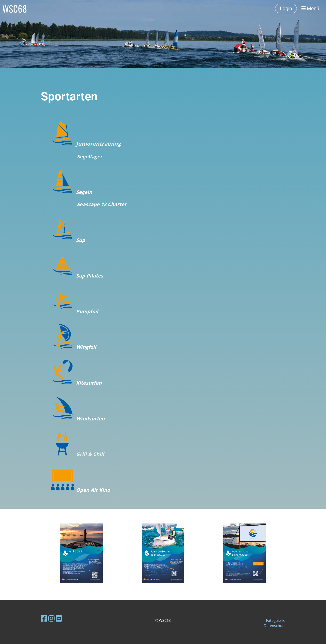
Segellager (90, 156)
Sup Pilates (90, 276)
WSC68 (15, 9)
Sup (81, 240)
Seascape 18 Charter (102, 204)
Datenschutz (274, 626)
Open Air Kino (93, 490)
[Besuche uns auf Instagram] (51, 618)
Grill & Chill (90, 454)
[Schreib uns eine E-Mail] (59, 618)
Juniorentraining (98, 144)
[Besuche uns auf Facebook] (44, 618)
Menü (310, 8)
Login (286, 8)
